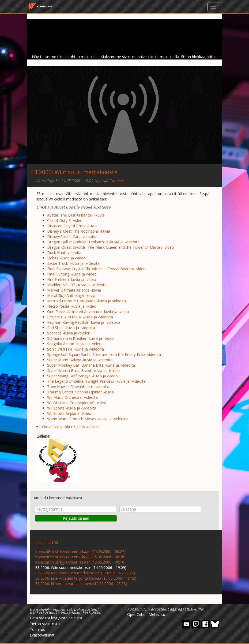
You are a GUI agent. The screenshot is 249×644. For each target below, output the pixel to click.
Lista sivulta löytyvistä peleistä (56, 618)
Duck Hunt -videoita (64, 253)
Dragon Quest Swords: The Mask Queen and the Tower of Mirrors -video (111, 247)
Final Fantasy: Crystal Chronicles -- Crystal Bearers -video (96, 269)
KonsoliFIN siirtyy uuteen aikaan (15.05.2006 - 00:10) (80, 562)
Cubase (116, 180)
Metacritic (157, 614)
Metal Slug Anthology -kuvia (71, 295)
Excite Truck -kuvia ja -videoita (73, 263)
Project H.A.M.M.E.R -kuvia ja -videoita (80, 317)
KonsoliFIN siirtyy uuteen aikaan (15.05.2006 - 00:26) (80, 557)
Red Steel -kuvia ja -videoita (71, 328)
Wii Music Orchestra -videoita (72, 397)
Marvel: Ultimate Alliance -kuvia (74, 290)
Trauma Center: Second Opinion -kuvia (80, 392)
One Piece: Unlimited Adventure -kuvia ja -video (88, 312)
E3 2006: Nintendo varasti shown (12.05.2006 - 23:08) (81, 584)
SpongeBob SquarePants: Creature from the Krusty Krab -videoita (104, 354)
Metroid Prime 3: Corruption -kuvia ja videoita (86, 301)
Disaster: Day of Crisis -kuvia (72, 226)
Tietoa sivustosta (45, 624)
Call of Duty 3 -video (65, 220)
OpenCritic (136, 614)
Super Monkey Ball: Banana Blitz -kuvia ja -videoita (91, 365)
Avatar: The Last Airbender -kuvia (76, 215)
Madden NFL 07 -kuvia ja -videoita (77, 285)
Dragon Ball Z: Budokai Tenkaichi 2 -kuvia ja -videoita (93, 242)
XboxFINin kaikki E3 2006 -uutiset (70, 427)
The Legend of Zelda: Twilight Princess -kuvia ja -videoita (96, 381)
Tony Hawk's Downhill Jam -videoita (78, 387)
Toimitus (37, 629)
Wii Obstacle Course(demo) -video (77, 403)
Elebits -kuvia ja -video (66, 258)
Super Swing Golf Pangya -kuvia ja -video (82, 376)
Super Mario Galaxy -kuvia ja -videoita (80, 360)
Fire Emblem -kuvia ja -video (72, 279)
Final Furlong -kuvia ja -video (72, 274)
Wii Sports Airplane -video (69, 413)
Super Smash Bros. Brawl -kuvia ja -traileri (83, 371)
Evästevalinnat (42, 635)
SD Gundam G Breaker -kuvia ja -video (80, 338)
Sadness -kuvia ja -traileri (69, 333)
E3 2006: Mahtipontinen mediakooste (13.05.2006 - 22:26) (85, 573)
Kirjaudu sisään (76, 518)
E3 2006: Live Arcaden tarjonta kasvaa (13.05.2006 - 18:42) (86, 578)
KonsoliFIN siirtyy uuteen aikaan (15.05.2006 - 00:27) (80, 551)
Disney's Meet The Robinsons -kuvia (79, 231)
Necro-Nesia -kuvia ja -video (72, 306)
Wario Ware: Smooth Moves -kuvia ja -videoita (87, 419)
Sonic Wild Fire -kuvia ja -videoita (76, 349)
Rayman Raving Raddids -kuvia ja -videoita (84, 322)
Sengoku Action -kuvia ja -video (74, 344)
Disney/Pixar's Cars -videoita (72, 237)
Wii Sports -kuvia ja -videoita (72, 408)
